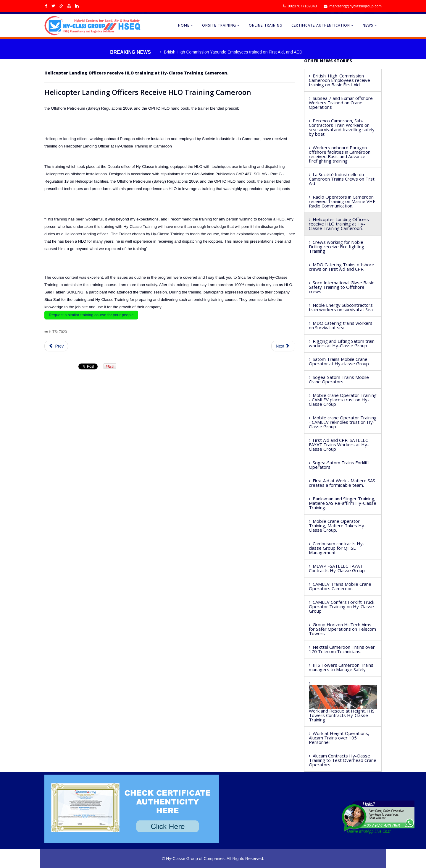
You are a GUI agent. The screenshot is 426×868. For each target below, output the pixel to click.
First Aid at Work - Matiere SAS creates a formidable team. (342, 483)
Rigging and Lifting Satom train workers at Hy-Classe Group (342, 343)
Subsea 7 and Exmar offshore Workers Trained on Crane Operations (341, 103)
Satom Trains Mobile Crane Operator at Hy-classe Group (339, 361)
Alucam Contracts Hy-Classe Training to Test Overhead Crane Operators (343, 760)
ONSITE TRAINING (219, 25)
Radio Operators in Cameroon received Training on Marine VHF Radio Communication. (342, 201)
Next (283, 346)
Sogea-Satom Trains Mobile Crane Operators (339, 379)
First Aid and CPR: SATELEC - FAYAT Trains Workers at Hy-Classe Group (340, 444)
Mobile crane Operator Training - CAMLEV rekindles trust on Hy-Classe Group (343, 422)
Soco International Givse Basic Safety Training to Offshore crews (341, 287)
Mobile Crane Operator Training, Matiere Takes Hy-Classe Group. (337, 525)
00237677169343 (302, 6)
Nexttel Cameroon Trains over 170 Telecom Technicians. (342, 649)
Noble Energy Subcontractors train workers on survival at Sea (341, 307)
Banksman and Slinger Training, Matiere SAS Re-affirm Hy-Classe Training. (343, 503)
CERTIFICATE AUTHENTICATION (321, 25)
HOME (184, 25)
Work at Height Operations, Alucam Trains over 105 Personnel (339, 738)
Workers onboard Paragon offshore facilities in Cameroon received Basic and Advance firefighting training (340, 154)
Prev (56, 346)
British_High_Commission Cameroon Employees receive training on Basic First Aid (339, 80)
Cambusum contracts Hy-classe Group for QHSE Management (337, 548)
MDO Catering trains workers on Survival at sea (341, 325)
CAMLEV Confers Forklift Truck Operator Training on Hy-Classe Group (342, 606)
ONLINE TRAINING (266, 25)
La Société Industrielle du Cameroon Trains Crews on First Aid (342, 179)
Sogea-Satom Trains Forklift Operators (339, 465)
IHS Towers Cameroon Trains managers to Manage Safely (341, 667)
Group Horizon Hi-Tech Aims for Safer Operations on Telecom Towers (342, 629)
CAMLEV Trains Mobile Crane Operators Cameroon (340, 586)
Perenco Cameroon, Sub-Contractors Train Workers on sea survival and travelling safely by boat (342, 127)
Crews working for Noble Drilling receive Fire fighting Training (337, 246)
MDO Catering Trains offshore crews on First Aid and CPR (342, 267)
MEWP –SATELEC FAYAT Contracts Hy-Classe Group (337, 568)
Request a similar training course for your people (91, 315)
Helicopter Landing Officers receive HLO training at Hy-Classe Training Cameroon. (339, 224)
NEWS (368, 25)
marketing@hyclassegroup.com (355, 6)
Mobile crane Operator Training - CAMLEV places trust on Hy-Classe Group (343, 400)
